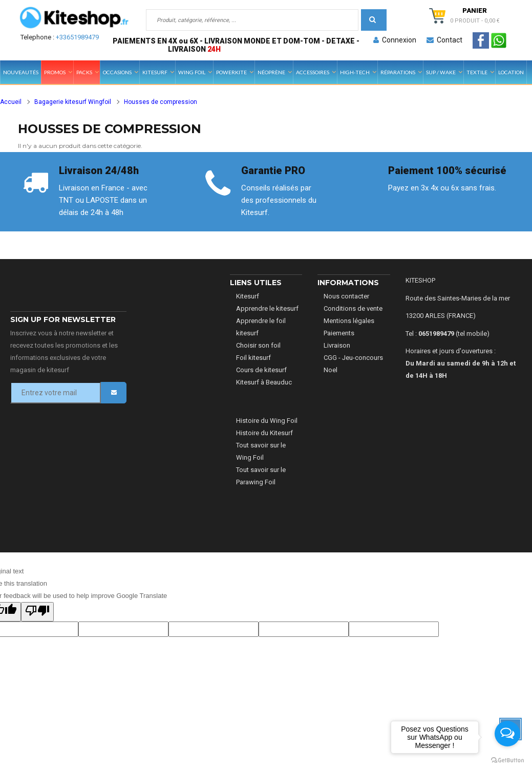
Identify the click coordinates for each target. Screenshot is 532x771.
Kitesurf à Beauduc (264, 382)
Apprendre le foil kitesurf (261, 327)
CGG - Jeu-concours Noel (353, 364)
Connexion (395, 40)
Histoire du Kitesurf (264, 433)
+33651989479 (77, 37)
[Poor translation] (37, 612)
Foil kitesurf (253, 358)
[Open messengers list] (507, 734)
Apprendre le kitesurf (267, 308)
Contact (444, 40)
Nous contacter (346, 296)
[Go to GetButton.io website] (507, 761)
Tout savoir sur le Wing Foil (261, 451)
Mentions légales (349, 321)
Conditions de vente (353, 308)
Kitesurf (248, 296)
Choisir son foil (258, 345)
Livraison (337, 345)
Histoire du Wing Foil (267, 421)
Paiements (339, 333)
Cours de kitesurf (261, 370)
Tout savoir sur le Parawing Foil (261, 476)
